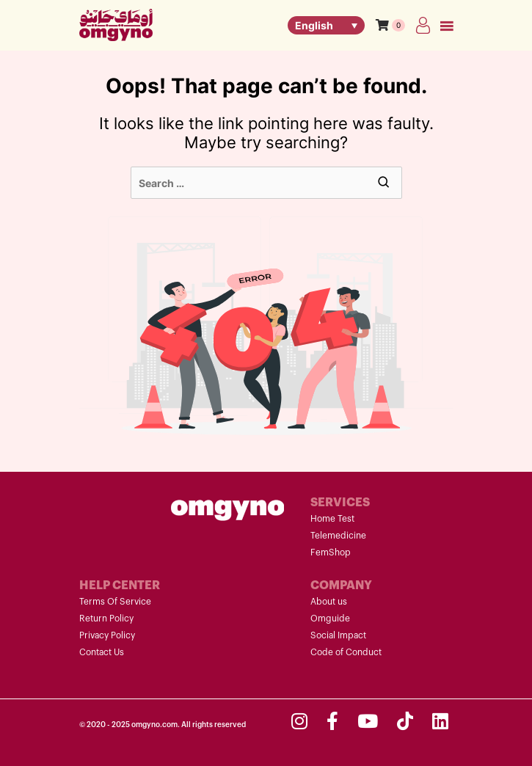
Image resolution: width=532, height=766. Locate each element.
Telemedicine (338, 536)
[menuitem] (326, 25)
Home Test (332, 519)
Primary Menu (447, 27)
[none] (326, 25)
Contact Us (102, 652)
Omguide (330, 619)
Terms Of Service (115, 602)
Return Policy (106, 619)
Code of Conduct (346, 652)
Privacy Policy (107, 635)
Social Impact (338, 635)
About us (329, 602)
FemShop (331, 552)
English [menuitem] (314, 25)
